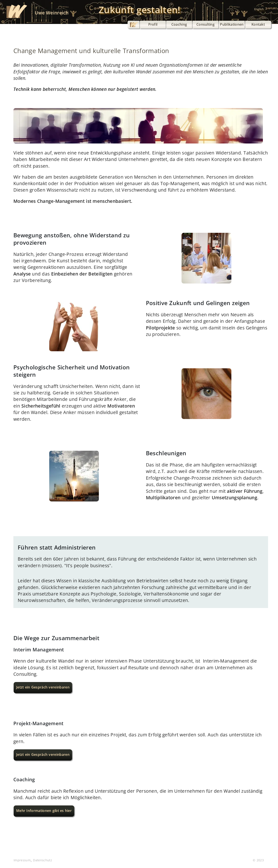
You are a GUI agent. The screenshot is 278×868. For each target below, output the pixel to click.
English (259, 9)
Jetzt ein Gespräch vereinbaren (43, 687)
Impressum (22, 860)
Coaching (179, 24)
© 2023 (258, 860)
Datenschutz (43, 860)
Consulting (205, 24)
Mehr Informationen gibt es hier (44, 811)
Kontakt (258, 24)
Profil (153, 24)
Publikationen (232, 24)
